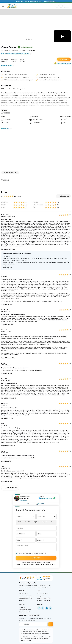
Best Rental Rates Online (26, 598)
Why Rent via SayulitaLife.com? (27, 596)
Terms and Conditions (43, 594)
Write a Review (63, 196)
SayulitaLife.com (45, 563)
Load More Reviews (10, 488)
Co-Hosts (23, 500)
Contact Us (22, 607)
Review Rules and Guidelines (45, 600)
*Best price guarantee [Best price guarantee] (63, 63)
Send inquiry (36, 558)
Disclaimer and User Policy (44, 598)
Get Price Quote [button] (64, 59)
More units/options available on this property (16, 54)
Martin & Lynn (25, 498)
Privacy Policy (41, 596)
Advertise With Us (24, 594)
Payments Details (8, 65)
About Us (22, 600)
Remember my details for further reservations (32, 553)
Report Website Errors (25, 610)
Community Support (24, 612)
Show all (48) (5, 129)
